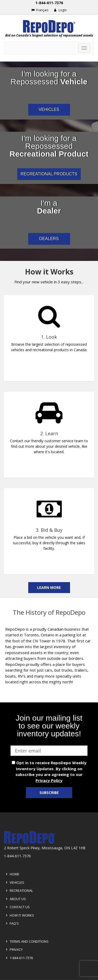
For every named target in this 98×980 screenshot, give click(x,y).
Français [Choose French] (40, 10)
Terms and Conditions (26, 941)
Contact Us (17, 907)
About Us (15, 899)
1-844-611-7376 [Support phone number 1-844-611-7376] (49, 3)
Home (12, 874)
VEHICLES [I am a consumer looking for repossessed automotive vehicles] (49, 109)
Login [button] (60, 10)
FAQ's (11, 923)
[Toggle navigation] (84, 48)
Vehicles (14, 882)
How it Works (19, 915)
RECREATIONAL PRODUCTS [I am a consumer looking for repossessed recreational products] (49, 174)
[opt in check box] (13, 763)
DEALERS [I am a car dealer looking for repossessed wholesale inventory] (49, 239)
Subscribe (49, 793)
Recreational (19, 891)
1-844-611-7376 (19, 958)
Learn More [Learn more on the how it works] (49, 587)
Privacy (13, 949)
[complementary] (49, 429)
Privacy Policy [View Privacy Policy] (49, 780)
